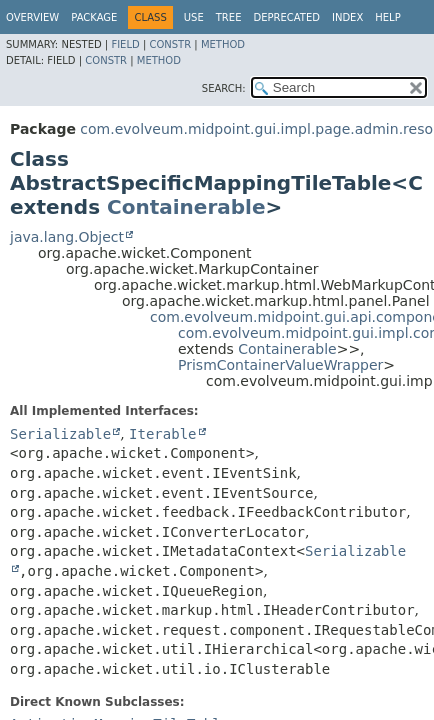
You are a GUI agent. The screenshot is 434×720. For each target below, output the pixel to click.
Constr (170, 44)
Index (347, 17)
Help (387, 17)
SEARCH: (224, 88)
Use (194, 17)
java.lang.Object (67, 237)
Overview (32, 17)
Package (94, 17)
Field (125, 44)
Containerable (186, 207)
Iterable (162, 434)
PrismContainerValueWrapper (280, 365)
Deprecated (286, 17)
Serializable (60, 434)
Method (223, 44)
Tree (229, 17)
